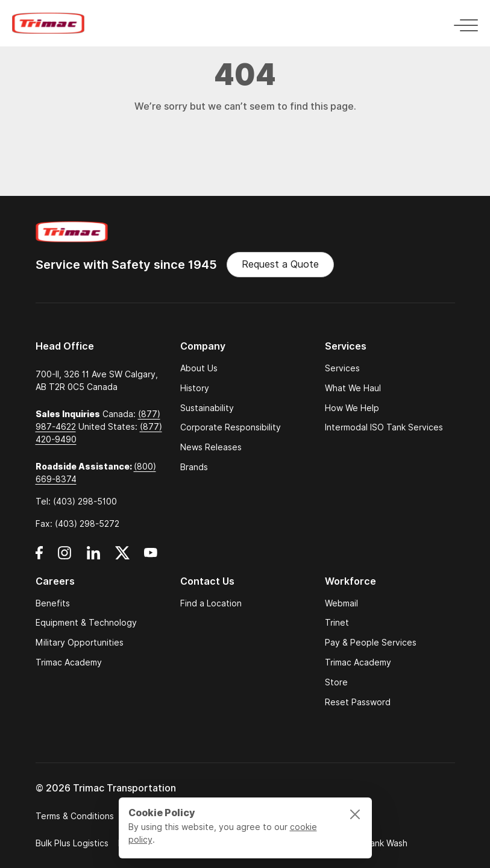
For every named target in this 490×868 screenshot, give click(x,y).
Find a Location (211, 604)
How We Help (352, 408)
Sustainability (207, 408)
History (195, 388)
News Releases (211, 448)
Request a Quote (280, 264)
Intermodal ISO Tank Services (384, 428)
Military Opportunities (80, 643)
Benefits (53, 604)
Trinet (337, 623)
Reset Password (358, 703)
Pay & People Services (371, 643)
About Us (199, 369)
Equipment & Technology (86, 623)
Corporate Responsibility (231, 428)
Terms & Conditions (75, 816)
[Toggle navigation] (462, 23)
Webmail (341, 604)
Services (342, 369)
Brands (194, 467)
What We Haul (353, 388)
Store (336, 683)
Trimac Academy (69, 663)
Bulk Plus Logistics (72, 843)
